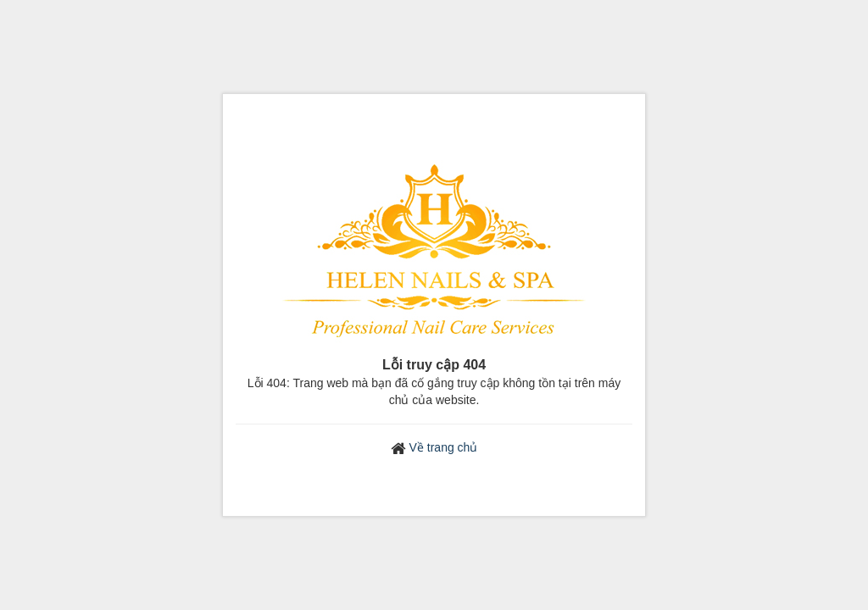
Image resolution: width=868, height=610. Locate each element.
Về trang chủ (444, 447)
